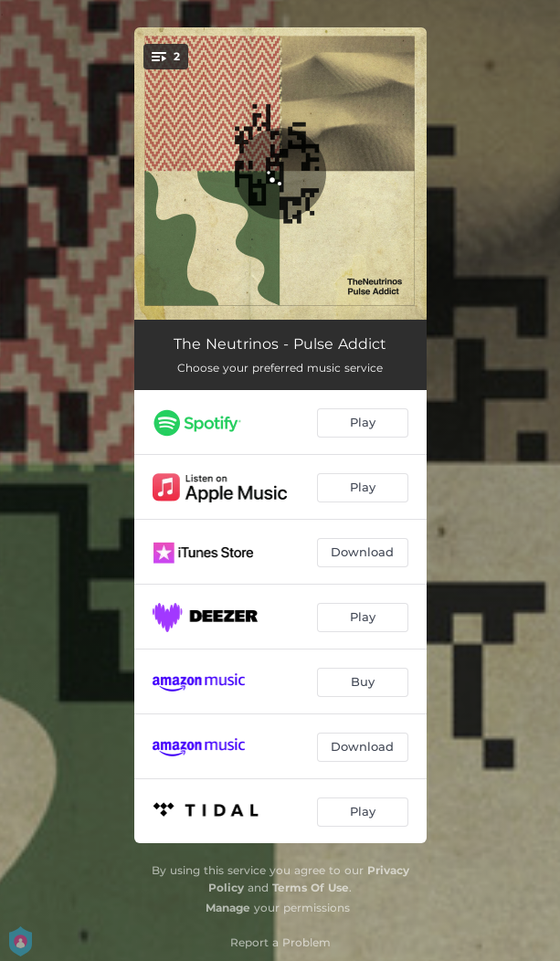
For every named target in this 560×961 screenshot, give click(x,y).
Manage (228, 908)
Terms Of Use (311, 887)
